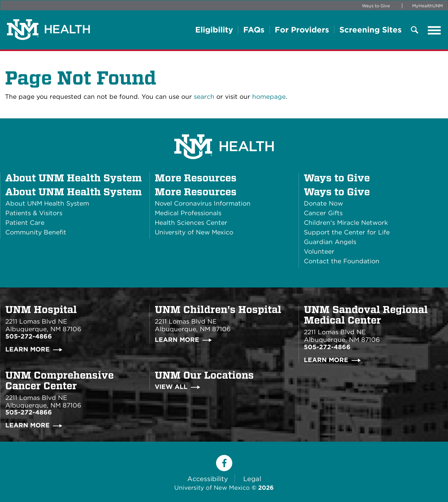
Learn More (28, 349)
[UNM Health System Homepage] (224, 128)
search (204, 97)
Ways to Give (376, 6)
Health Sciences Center (191, 223)
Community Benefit (36, 232)
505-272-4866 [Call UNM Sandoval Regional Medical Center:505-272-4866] (327, 347)
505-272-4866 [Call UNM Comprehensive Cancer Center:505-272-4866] (29, 412)
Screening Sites (370, 30)
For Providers (302, 30)
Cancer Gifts (323, 213)
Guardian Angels (330, 242)
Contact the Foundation (342, 261)
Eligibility (214, 30)
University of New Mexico (194, 232)
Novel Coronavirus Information (203, 203)
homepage (269, 97)
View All (171, 387)
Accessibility (208, 479)
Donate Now (323, 203)
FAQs (254, 30)
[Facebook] (224, 463)
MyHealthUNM (427, 6)
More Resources (196, 192)
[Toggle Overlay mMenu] (415, 30)
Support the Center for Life (347, 232)
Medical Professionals (188, 213)
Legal (252, 479)
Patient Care (25, 223)
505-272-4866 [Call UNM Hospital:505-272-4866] (29, 336)
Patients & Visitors (34, 213)
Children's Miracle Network (346, 223)
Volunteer (319, 251)
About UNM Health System (74, 192)
